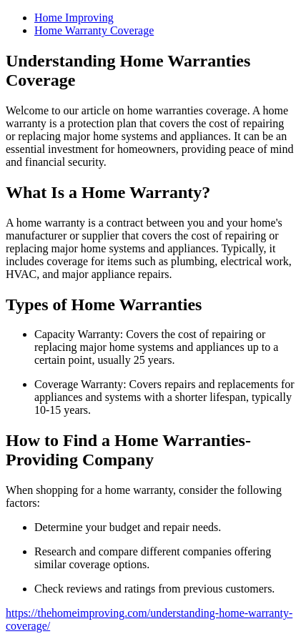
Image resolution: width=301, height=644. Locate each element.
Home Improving (74, 18)
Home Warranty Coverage (94, 30)
